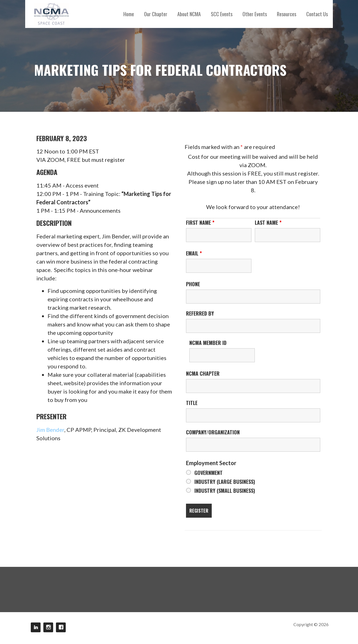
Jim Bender (50, 430)
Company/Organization (213, 432)
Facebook (61, 627)
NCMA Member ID (208, 343)
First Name (200, 222)
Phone (193, 284)
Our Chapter (156, 14)
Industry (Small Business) (225, 491)
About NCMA (189, 14)
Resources (287, 14)
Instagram (48, 627)
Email (194, 253)
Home (129, 14)
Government (209, 473)
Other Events (255, 14)
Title (192, 403)
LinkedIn (36, 627)
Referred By (200, 313)
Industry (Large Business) (225, 482)
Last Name (268, 222)
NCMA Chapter (203, 373)
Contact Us (317, 14)
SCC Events (222, 14)
